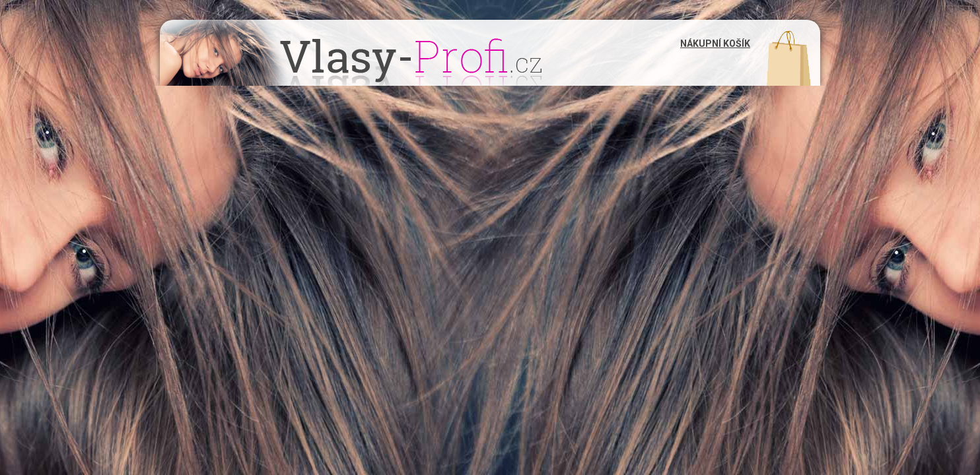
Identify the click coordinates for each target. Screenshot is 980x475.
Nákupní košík (715, 44)
